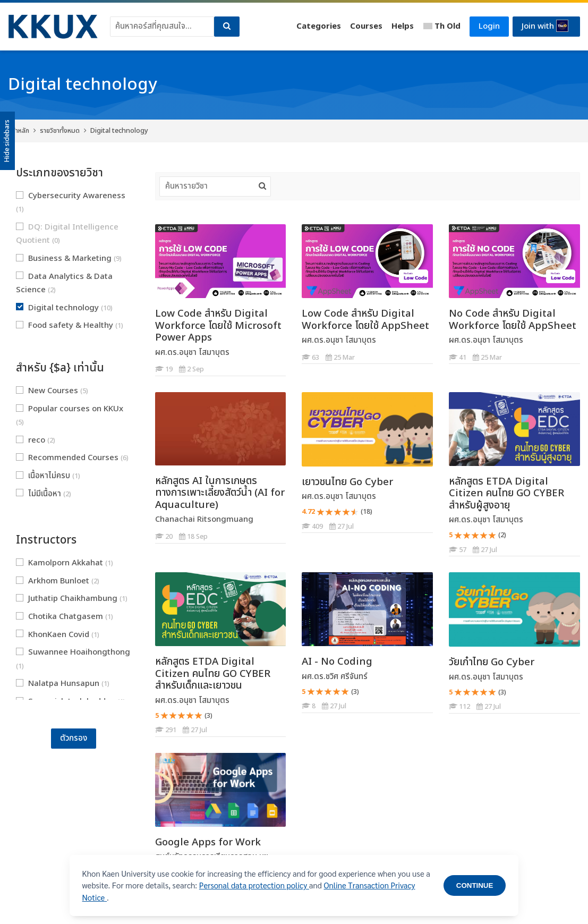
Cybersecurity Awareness (71, 202)
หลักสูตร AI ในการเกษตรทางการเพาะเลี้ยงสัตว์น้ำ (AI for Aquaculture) (220, 493)
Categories (319, 26)
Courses (366, 26)
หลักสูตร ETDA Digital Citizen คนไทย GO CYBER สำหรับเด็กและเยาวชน (213, 673)
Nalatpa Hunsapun (63, 684)
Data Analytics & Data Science (64, 283)
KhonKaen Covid (58, 635)
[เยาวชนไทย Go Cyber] (301, 533)
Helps (403, 26)
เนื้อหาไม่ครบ (48, 476)
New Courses (52, 391)
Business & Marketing (69, 258)
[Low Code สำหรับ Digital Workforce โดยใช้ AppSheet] (301, 364)
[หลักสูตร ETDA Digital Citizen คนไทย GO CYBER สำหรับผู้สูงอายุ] (449, 556)
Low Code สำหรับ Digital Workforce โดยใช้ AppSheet (365, 320)
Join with (545, 26)
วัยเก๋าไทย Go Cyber (492, 662)
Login (489, 26)
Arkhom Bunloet (58, 581)
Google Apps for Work (208, 842)
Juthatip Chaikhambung (72, 599)
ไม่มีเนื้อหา (44, 494)
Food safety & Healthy (70, 325)
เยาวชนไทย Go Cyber (347, 482)
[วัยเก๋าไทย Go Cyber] (449, 713)
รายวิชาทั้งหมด (60, 131)
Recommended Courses (72, 458)
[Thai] (442, 27)
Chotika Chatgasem (65, 617)
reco (36, 440)
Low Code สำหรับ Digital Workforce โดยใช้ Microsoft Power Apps (218, 325)
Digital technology (119, 131)
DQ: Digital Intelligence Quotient (67, 234)
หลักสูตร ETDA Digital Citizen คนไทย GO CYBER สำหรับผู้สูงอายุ (506, 493)
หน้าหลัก (19, 131)
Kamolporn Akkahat (65, 563)
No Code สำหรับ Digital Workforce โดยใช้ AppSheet (513, 320)
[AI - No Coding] (301, 713)
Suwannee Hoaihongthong (73, 659)
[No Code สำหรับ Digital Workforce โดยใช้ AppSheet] (449, 364)
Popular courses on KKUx (70, 416)
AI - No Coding (337, 662)
